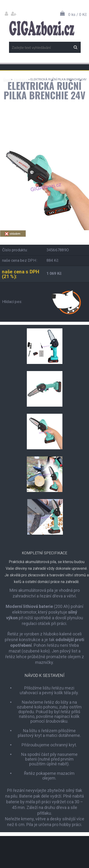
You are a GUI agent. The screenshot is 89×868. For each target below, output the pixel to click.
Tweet (75, 240)
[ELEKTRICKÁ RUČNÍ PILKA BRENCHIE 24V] (44, 143)
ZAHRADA (20, 79)
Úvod (7, 79)
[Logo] (42, 28)
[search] (75, 47)
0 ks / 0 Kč (77, 14)
